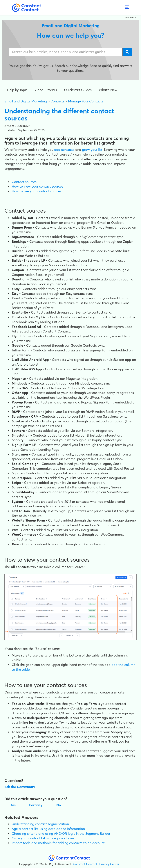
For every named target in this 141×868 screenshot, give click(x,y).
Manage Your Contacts (86, 101)
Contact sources (24, 182)
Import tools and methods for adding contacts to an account (58, 843)
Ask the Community (20, 787)
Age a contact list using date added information (48, 829)
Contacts (57, 101)
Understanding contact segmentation (40, 824)
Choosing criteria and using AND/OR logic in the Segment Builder (61, 834)
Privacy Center (109, 864)
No (59, 805)
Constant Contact (85, 864)
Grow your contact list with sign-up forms (43, 838)
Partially (36, 805)
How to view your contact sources (37, 186)
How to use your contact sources (37, 191)
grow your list (92, 150)
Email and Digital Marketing (26, 101)
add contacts (64, 150)
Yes (13, 805)
